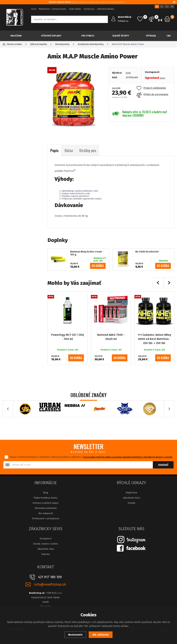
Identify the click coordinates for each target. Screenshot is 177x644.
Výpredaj (151, 36)
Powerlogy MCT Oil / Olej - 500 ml (68, 337)
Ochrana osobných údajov (46, 503)
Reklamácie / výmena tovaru (52, 9)
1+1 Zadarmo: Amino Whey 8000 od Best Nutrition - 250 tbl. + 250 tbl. (154, 339)
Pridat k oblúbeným (151, 88)
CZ (162, 7)
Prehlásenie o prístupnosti (46, 518)
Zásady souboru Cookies (46, 544)
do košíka (98, 266)
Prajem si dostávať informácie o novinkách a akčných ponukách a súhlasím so (91, 457)
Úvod (34, 9)
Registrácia (131, 493)
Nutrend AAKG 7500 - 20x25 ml (111, 337)
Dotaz (69, 150)
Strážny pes (88, 150)
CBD (169, 36)
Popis (54, 150)
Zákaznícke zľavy (46, 549)
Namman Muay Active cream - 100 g (87, 253)
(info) (162, 78)
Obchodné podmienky (46, 508)
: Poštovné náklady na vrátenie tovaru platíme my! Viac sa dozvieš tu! (87, 2)
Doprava (46, 554)
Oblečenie (16, 36)
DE (172, 7)
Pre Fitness (88, 36)
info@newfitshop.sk (50, 584)
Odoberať (163, 465)
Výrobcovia (89, 9)
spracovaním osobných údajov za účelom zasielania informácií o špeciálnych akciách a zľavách (128, 457)
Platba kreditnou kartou (46, 498)
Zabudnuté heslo (132, 498)
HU (167, 7)
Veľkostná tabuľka (106, 9)
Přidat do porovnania (152, 94)
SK (157, 7)
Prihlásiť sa (123, 21)
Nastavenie (75, 635)
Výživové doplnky (51, 36)
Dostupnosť (46, 539)
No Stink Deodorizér (147, 252)
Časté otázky (75, 9)
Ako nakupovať (46, 513)
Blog (46, 493)
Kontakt (131, 503)
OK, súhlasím (101, 635)
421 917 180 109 (50, 577)
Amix (128, 73)
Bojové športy (121, 36)
